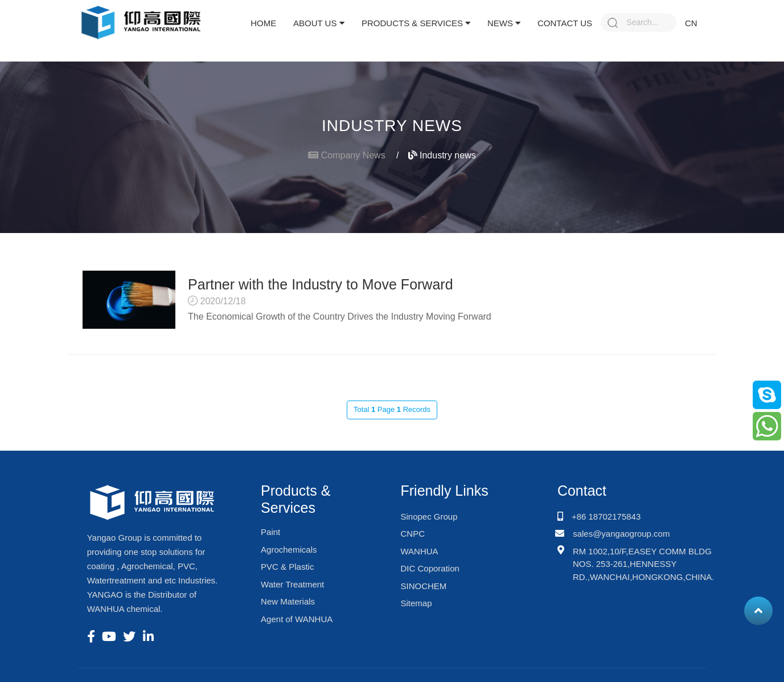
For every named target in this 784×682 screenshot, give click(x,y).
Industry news (442, 155)
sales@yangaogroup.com (621, 534)
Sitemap (416, 603)
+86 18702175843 (606, 516)
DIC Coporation (430, 568)
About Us (319, 23)
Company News (353, 155)
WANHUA (419, 551)
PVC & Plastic (287, 567)
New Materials (288, 601)
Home (263, 23)
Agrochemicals (289, 550)
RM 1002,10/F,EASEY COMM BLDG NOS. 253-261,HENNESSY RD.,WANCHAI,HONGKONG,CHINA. (644, 564)
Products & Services (416, 23)
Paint (270, 532)
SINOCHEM (423, 586)
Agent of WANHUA (297, 619)
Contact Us (565, 23)
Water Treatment (292, 584)
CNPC (412, 534)
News (504, 23)
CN (691, 23)
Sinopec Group (429, 516)
